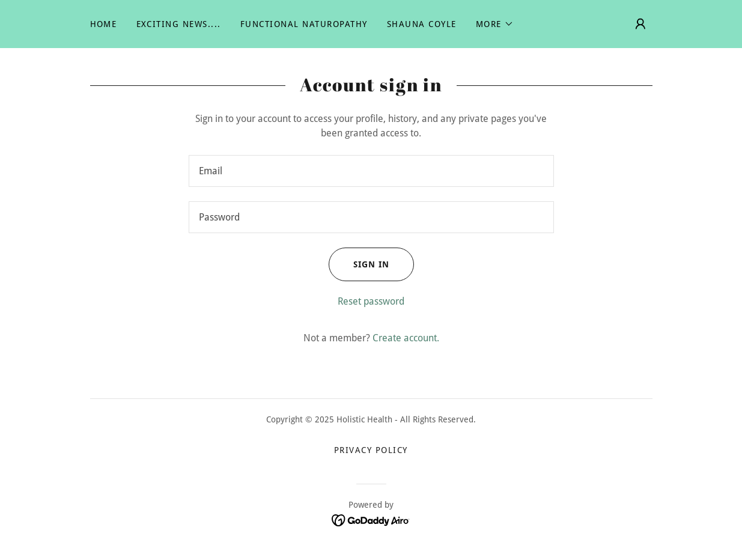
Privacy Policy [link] (371, 450)
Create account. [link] (406, 338)
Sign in (359, 264)
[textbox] (371, 171)
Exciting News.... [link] (179, 24)
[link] (371, 520)
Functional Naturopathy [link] (304, 24)
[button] (495, 24)
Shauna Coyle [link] (422, 24)
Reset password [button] (371, 301)
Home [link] (104, 24)
